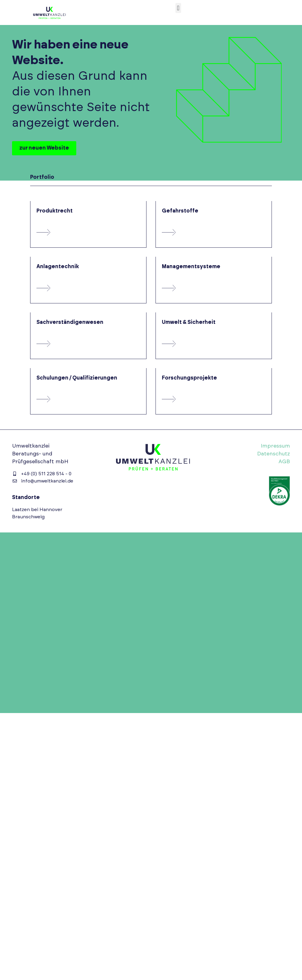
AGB (284, 462)
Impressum (275, 446)
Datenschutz (274, 454)
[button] (178, 8)
